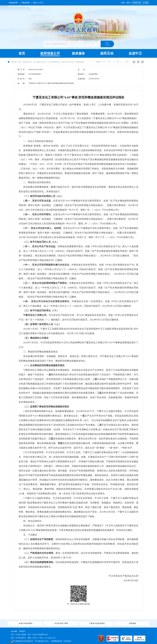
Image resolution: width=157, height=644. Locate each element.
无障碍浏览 (137, 3)
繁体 (129, 3)
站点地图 (14, 631)
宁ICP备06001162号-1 (42, 641)
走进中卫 (135, 53)
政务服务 (78, 53)
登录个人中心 (38, 3)
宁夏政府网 (25, 3)
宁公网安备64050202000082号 (22, 641)
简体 (123, 3)
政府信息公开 (50, 53)
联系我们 (22, 631)
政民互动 (107, 53)
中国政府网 (13, 3)
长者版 (146, 3)
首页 (22, 53)
